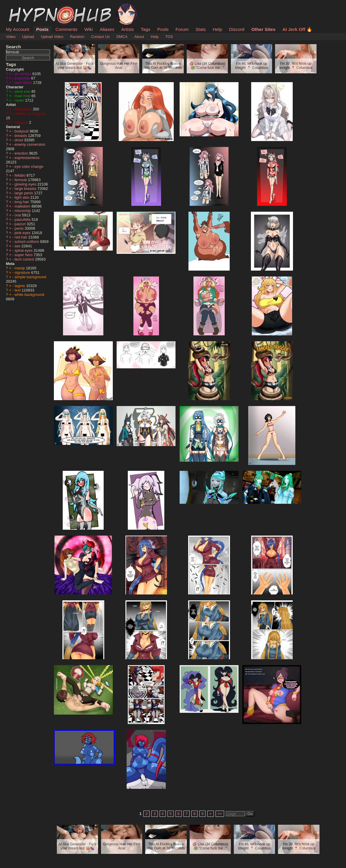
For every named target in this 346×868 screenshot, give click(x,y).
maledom (23, 206)
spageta (22, 122)
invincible (23, 78)
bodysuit (22, 131)
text (18, 290)
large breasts (26, 189)
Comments (66, 29)
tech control (25, 259)
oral (18, 215)
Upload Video (52, 37)
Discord (237, 29)
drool (19, 140)
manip (20, 268)
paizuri (21, 224)
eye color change (29, 167)
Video (11, 37)
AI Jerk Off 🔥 (297, 29)
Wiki (88, 29)
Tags (145, 29)
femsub (21, 180)
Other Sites (263, 29)
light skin (23, 197)
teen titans (24, 83)
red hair (22, 237)
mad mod (23, 96)
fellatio (21, 175)
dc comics (24, 74)
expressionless (27, 158)
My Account (18, 29)
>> (220, 814)
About (139, 37)
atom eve (23, 91)
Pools (163, 29)
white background (29, 295)
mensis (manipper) (30, 114)
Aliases (107, 29)
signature (23, 273)
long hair (23, 202)
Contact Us (100, 37)
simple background (30, 277)
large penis (24, 193)
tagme (20, 286)
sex (18, 246)
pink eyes (23, 233)
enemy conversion (30, 144)
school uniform (28, 242)
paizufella (23, 220)
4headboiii (24, 109)
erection (22, 153)
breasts (21, 136)
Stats (201, 29)
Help (218, 29)
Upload (28, 37)
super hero (24, 255)
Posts (42, 29)
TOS (169, 37)
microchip (23, 211)
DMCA (122, 37)
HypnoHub (22, 7)
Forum (182, 29)
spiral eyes (24, 250)
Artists (128, 29)
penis (20, 228)
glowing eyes (26, 184)
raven (20, 100)
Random (77, 37)
